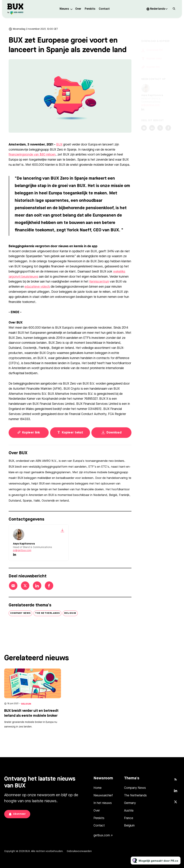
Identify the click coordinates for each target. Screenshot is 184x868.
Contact (104, 9)
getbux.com (102, 835)
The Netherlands (47, 613)
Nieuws (64, 9)
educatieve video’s (37, 287)
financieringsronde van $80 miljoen (32, 155)
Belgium (70, 613)
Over (78, 9)
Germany (130, 803)
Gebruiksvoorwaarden (79, 851)
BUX (59, 145)
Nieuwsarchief (103, 796)
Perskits (90, 9)
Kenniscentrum (99, 282)
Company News (20, 613)
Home (98, 788)
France (129, 818)
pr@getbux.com (22, 550)
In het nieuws (103, 803)
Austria (129, 811)
